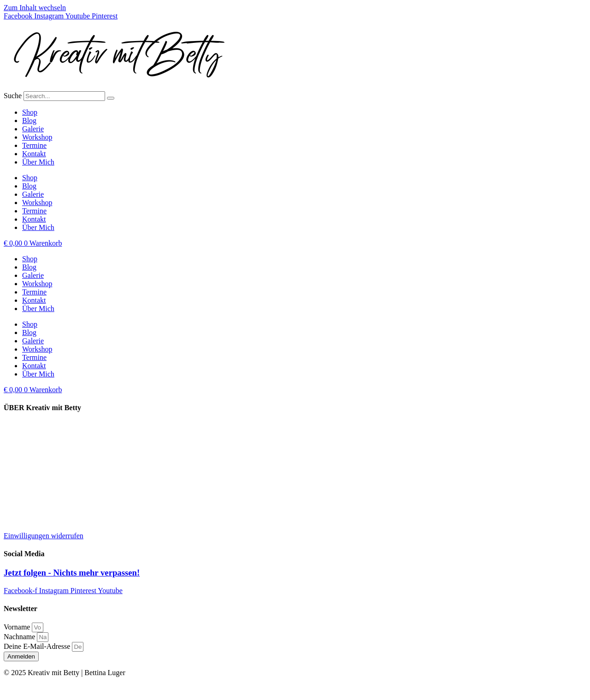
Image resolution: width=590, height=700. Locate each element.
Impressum (20, 473)
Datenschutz (22, 489)
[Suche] (111, 98)
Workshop (37, 137)
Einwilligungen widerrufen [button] (44, 536)
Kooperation (22, 442)
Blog (29, 121)
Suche (13, 96)
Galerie (33, 129)
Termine (34, 145)
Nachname (20, 637)
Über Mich (38, 162)
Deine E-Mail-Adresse (38, 646)
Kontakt (34, 154)
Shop (30, 112)
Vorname (18, 627)
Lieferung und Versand (37, 426)
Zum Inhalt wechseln (35, 8)
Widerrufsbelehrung (33, 504)
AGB (12, 520)
